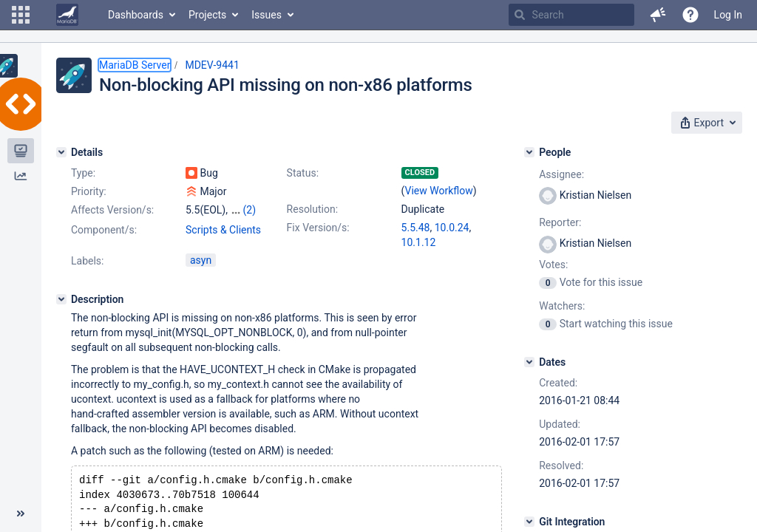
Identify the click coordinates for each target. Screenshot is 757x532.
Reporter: (560, 222)
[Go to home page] (67, 15)
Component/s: (104, 230)
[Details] (61, 152)
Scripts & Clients (223, 230)
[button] (21, 15)
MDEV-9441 (212, 65)
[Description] (61, 299)
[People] (529, 152)
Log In (728, 15)
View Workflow (439, 191)
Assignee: (561, 174)
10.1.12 (419, 242)
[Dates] (529, 362)
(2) (249, 210)
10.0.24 (452, 228)
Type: (83, 173)
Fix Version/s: (318, 228)
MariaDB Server (135, 65)
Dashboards (136, 15)
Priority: (89, 191)
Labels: (87, 261)
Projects (207, 15)
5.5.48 (416, 228)
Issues (267, 15)
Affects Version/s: (112, 210)
